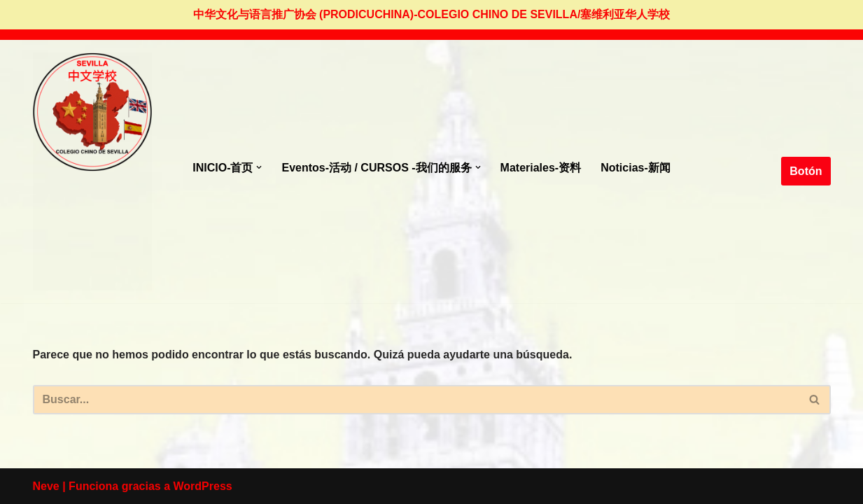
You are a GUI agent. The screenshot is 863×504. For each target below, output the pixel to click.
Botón (806, 171)
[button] (259, 167)
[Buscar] (416, 400)
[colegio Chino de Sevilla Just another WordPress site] (92, 171)
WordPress (203, 486)
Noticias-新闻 (636, 168)
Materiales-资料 (541, 168)
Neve (46, 486)
